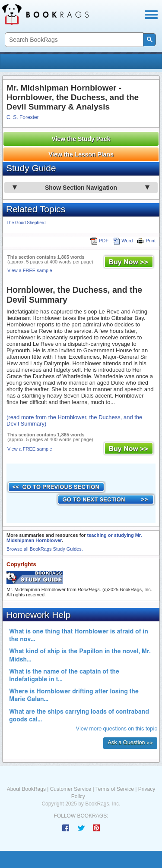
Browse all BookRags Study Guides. (45, 549)
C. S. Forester (23, 117)
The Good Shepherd (26, 223)
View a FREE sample (30, 270)
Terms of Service (115, 789)
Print (146, 241)
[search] (73, 40)
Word (123, 241)
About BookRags (26, 789)
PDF (99, 241)
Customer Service (71, 789)
